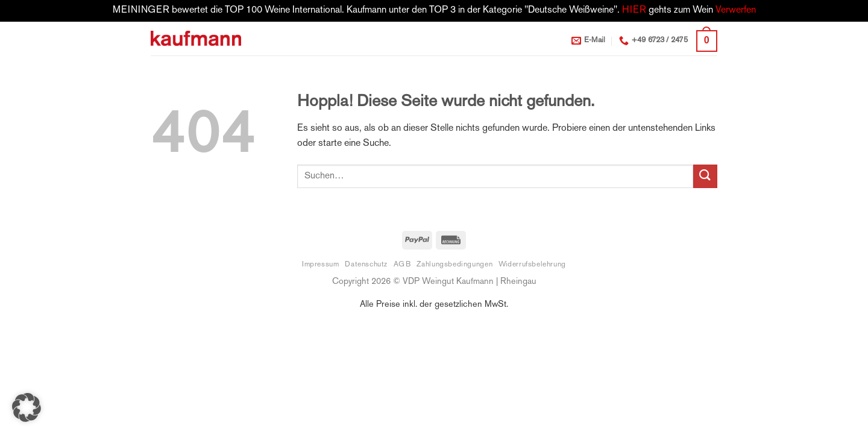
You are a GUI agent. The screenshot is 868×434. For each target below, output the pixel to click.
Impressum (321, 265)
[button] (707, 41)
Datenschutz (366, 265)
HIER (634, 11)
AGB (402, 265)
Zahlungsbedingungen (454, 265)
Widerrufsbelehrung (532, 265)
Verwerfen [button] (736, 11)
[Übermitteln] (705, 176)
